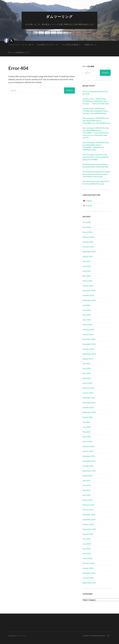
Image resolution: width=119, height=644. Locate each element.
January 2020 (88, 568)
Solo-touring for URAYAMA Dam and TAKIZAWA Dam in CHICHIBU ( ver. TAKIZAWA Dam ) (97, 121)
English (89, 201)
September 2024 (89, 300)
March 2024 (87, 325)
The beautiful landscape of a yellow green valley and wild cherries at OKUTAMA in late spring (96, 174)
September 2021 (89, 471)
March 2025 (87, 281)
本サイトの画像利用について (19, 52)
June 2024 (87, 310)
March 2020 (87, 558)
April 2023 (87, 378)
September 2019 (89, 583)
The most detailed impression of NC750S (95, 93)
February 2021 (88, 505)
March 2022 (87, 441)
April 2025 (87, 276)
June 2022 (87, 427)
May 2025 (87, 271)
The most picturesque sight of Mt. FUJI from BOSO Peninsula (96, 182)
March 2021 (87, 500)
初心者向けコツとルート (46, 45)
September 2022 (89, 412)
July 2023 (86, 363)
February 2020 (88, 563)
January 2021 (88, 510)
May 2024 (87, 315)
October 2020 (88, 524)
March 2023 (87, 383)
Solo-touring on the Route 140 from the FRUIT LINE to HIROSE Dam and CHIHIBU (95, 157)
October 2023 (88, 349)
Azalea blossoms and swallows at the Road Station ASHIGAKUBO (96, 165)
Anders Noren (98, 636)
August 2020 (88, 534)
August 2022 (88, 417)
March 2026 (87, 232)
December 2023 (89, 339)
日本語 (89, 205)
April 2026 (87, 227)
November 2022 (89, 403)
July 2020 (86, 539)
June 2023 (87, 368)
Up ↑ (109, 636)
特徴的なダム (89, 45)
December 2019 (89, 573)
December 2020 (89, 514)
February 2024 (88, 329)
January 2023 (88, 393)
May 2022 (87, 432)
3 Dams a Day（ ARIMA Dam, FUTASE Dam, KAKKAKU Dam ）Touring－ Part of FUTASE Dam (96, 101)
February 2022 (88, 446)
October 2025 (88, 247)
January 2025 (88, 286)
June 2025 (87, 266)
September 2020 (89, 529)
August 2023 (88, 359)
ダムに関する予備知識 (70, 45)
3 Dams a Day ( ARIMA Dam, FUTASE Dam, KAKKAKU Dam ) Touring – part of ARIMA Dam (95, 111)
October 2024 (88, 295)
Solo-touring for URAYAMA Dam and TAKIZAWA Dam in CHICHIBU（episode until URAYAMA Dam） (96, 146)
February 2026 (88, 237)
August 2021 (88, 476)
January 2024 (88, 334)
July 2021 (86, 480)
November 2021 (89, 461)
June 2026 (87, 222)
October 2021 (88, 466)
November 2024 (89, 290)
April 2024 (87, 320)
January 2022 (88, 451)
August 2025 (88, 256)
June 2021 (87, 485)
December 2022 (89, 398)
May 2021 (87, 490)
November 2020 (89, 519)
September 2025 (89, 252)
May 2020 (87, 549)
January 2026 (88, 242)
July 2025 (86, 261)
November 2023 (89, 344)
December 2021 (89, 456)
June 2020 (87, 544)
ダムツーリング (59, 17)
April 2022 (87, 437)
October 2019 (88, 578)
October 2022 (88, 407)
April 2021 (87, 495)
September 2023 (89, 354)
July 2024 (86, 305)
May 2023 (87, 373)
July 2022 (86, 422)
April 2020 (87, 553)
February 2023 (88, 388)
